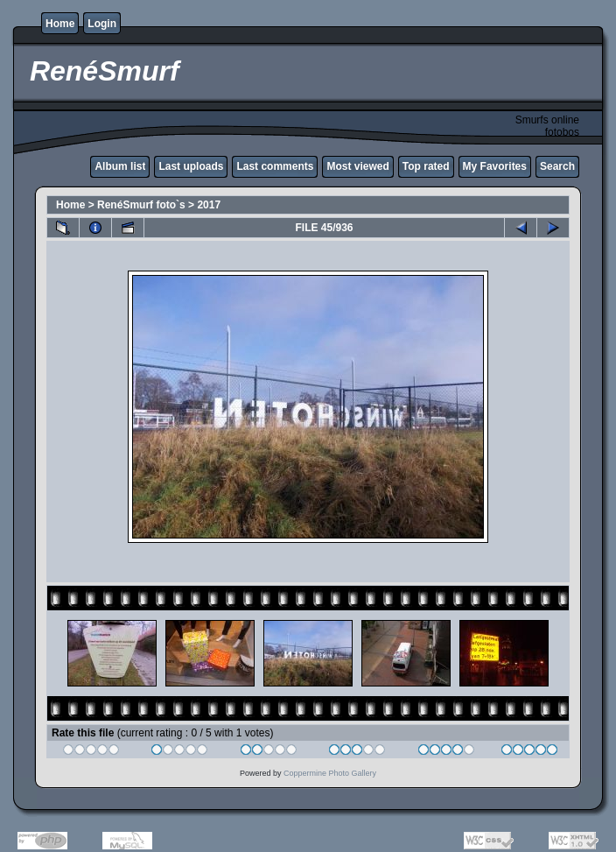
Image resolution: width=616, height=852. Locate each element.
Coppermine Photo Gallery (330, 773)
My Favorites (495, 166)
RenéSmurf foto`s (141, 205)
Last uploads (191, 166)
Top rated (426, 166)
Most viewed (357, 166)
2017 (209, 205)
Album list (120, 166)
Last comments (275, 166)
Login (102, 24)
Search (557, 166)
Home (60, 24)
